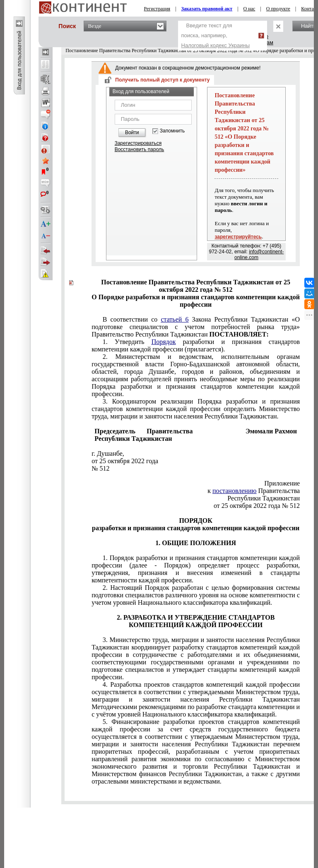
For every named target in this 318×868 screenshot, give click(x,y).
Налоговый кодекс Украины (216, 45)
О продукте (278, 9)
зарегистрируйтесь (238, 237)
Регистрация (157, 9)
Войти (132, 132)
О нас (249, 9)
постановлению (234, 491)
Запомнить (172, 131)
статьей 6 (175, 319)
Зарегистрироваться (138, 143)
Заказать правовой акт (207, 9)
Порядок (164, 342)
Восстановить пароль (140, 149)
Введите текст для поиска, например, (216, 35)
